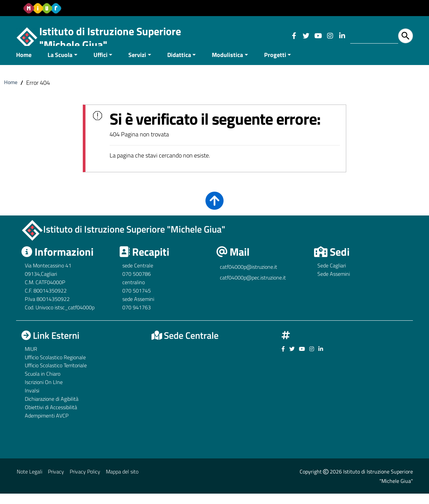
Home (24, 65)
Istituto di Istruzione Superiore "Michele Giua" (110, 38)
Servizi (137, 65)
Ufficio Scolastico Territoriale (56, 376)
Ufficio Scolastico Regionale (55, 367)
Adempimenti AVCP (47, 426)
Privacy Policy (85, 482)
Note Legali (29, 482)
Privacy (56, 482)
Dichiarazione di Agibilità (52, 409)
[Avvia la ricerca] (406, 36)
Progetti (275, 65)
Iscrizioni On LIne (44, 392)
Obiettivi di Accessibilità (51, 417)
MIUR (31, 359)
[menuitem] (28, 66)
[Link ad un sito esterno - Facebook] (294, 36)
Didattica (179, 65)
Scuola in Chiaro (43, 384)
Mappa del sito (122, 482)
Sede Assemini (334, 284)
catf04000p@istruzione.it (249, 277)
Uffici (101, 65)
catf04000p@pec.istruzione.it (253, 288)
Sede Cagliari (332, 276)
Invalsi (32, 400)
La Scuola (60, 65)
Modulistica (227, 65)
